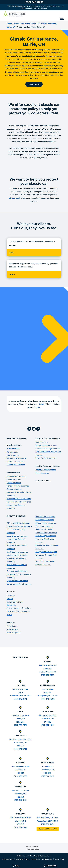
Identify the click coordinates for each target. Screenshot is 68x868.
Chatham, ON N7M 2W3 (20, 696)
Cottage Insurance (14, 489)
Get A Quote (34, 84)
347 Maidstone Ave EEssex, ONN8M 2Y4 (20, 719)
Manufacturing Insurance (17, 555)
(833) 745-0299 (34, 2)
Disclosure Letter (8, 859)
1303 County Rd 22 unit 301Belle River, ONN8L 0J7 (20, 743)
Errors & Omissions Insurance (19, 526)
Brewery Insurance (43, 565)
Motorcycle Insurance (16, 465)
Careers (10, 599)
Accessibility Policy (22, 859)
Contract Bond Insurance (17, 571)
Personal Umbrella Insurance (19, 502)
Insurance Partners (15, 602)
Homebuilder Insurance (45, 517)
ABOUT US (11, 592)
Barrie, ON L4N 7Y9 (48, 672)
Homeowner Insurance (16, 476)
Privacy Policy (59, 859)
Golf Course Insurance (45, 561)
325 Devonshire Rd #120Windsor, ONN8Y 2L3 (20, 821)
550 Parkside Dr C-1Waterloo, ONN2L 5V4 (20, 794)
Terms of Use (35, 859)
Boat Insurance (42, 442)
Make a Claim (12, 629)
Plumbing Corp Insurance (46, 533)
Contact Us (11, 605)
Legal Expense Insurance (17, 536)
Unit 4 (20, 692)
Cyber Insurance (42, 473)
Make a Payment (14, 633)
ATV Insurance (13, 455)
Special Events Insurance (46, 445)
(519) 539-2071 (48, 824)
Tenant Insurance (14, 480)
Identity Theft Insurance (46, 470)
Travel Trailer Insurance (45, 458)
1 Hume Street (48, 689)
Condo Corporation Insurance (19, 584)
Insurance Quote (33, 849)
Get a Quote (12, 626)
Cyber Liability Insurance (17, 581)
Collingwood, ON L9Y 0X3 (48, 696)
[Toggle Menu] (62, 19)
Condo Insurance (14, 483)
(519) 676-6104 (20, 699)
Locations (11, 595)
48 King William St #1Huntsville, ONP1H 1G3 (48, 719)
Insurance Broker (33, 846)
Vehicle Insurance (14, 445)
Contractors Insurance (45, 520)
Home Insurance (14, 473)
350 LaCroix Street (20, 689)
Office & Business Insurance (18, 523)
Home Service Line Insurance (19, 499)
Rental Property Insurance (18, 486)
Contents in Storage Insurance (48, 449)
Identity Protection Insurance (48, 466)
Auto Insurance (13, 449)
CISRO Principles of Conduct (19, 608)
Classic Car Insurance (16, 462)
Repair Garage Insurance (46, 536)
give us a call (15, 198)
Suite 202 (48, 669)
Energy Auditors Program (46, 552)
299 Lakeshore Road (48, 665)
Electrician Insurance (44, 526)
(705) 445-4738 (48, 699)
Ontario (37, 407)
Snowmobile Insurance (16, 458)
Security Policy (47, 859)
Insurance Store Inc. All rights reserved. (37, 856)
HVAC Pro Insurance (44, 529)
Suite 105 (48, 692)
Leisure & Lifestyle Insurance (48, 439)
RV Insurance (12, 452)
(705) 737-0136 (48, 675)
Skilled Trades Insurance (46, 523)
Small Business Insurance (17, 552)
